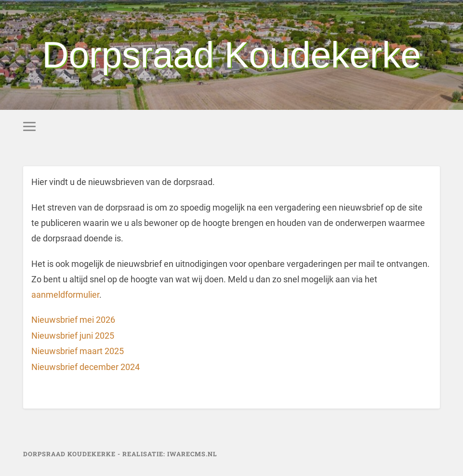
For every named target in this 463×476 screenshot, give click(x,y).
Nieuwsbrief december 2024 (86, 367)
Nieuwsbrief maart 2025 (78, 351)
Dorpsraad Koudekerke (231, 55)
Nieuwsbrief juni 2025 (73, 336)
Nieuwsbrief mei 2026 (73, 320)
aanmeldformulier (65, 295)
